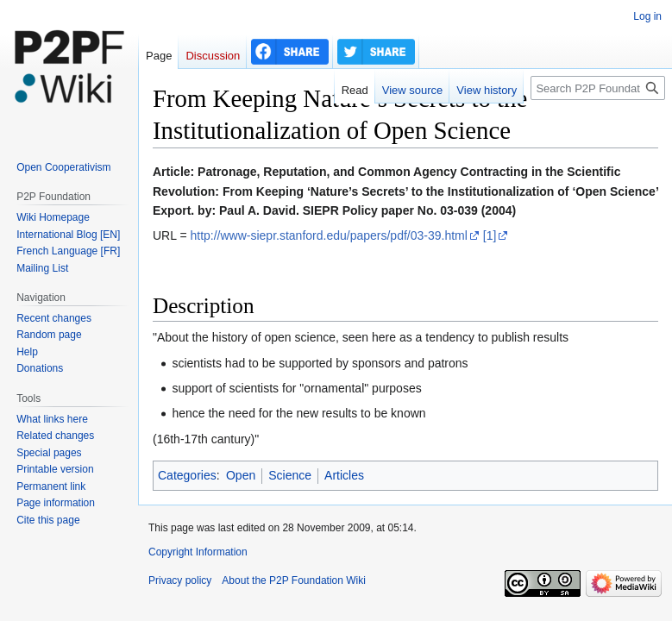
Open (241, 475)
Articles (344, 475)
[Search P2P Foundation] (598, 88)
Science (290, 475)
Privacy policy (180, 580)
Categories (187, 475)
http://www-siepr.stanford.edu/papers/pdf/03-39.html (328, 235)
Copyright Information (198, 552)
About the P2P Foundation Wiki (294, 580)
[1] (490, 235)
